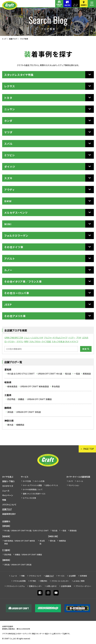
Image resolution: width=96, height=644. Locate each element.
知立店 (68, 374)
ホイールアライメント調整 (32, 485)
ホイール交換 (39, 481)
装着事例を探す (59, 5)
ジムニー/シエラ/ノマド (34, 338)
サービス (25, 477)
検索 (85, 349)
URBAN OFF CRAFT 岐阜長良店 (35, 386)
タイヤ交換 (27, 481)
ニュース (6, 491)
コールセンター (75, 5)
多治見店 (56, 386)
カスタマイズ (8, 486)
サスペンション (74, 485)
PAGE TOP (88, 449)
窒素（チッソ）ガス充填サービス (34, 494)
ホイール (80, 481)
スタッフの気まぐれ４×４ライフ (65, 341)
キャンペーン (8, 495)
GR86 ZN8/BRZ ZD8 (14, 338)
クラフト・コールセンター (60, 581)
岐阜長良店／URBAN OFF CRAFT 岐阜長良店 (20, 542)
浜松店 (10, 412)
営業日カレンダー (36, 586)
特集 (4, 500)
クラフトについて (9, 505)
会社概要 (72, 576)
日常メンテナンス (52, 485)
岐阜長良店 (12, 386)
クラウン (20, 341)
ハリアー (72, 338)
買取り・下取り (8, 481)
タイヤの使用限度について (33, 489)
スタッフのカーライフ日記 (40, 341)
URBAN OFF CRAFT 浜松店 (29, 412)
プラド (79, 338)
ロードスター (10, 341)
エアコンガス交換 (29, 498)
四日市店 (11, 399)
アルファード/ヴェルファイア (56, 338)
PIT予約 (33, 581)
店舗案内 (84, 5)
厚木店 (10, 425)
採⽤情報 (83, 576)
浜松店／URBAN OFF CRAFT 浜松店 (18, 565)
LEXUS (85, 338)
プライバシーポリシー (83, 586)
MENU (92, 5)
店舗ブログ (13, 39)
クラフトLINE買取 (19, 581)
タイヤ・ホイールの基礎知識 (78, 477)
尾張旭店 (87, 374)
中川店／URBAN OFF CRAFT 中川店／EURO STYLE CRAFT (26, 530)
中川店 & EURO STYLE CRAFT (21, 374)
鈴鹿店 (21, 399)
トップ (4, 39)
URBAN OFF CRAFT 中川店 (50, 374)
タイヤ (71, 481)
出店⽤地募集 (66, 586)
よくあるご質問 (79, 581)
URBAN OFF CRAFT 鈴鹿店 (39, 399)
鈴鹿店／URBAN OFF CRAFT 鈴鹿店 (28, 554)
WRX (26, 341)
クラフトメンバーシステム (15, 586)
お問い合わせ (52, 586)
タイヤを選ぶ (8, 477)
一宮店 (77, 374)
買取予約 (44, 581)
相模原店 (20, 425)
